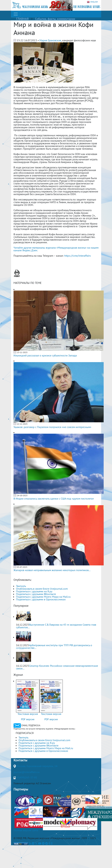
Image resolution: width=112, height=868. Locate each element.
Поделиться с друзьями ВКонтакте (36, 594)
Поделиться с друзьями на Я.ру (34, 591)
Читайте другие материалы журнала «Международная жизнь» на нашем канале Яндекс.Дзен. (56, 249)
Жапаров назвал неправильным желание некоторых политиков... (52, 570)
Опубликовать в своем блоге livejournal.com (42, 589)
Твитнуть (21, 586)
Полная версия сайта (26, 830)
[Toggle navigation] (16, 14)
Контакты (20, 760)
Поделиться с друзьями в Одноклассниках (41, 599)
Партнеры (21, 789)
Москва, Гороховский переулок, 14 (37, 766)
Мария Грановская (50, 40)
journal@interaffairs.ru (27, 772)
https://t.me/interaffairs (78, 256)
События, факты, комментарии (55, 19)
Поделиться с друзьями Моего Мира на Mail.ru (43, 597)
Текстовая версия (28, 714)
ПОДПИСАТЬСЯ (25, 733)
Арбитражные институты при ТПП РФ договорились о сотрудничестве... (54, 646)
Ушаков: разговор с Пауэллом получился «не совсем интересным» (52, 427)
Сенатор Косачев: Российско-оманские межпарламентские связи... (57, 667)
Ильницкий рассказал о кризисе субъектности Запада (45, 355)
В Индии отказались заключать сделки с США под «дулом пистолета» (54, 499)
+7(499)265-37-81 (27, 777)
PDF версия (28, 719)
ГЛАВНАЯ (22, 19)
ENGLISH (92, 2)
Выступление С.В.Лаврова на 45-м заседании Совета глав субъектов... (56, 626)
